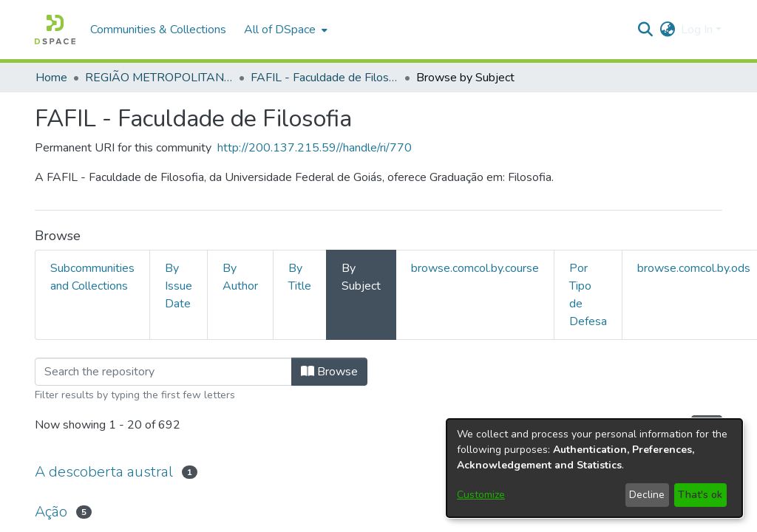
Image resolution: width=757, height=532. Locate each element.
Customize (481, 495)
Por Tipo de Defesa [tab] (588, 295)
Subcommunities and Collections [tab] (92, 277)
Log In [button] (698, 30)
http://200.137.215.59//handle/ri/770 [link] (315, 148)
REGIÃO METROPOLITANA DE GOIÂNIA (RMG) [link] (159, 78)
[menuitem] (284, 30)
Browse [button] (329, 372)
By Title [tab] (300, 277)
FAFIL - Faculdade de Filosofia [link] (325, 78)
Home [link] (51, 78)
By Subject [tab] (361, 277)
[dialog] (594, 468)
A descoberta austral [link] (104, 472)
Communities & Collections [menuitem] (158, 30)
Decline (647, 495)
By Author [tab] (240, 277)
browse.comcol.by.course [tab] (475, 268)
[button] (55, 30)
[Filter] (163, 372)
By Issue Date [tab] (179, 286)
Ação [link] (51, 512)
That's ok (700, 495)
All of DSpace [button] (280, 30)
